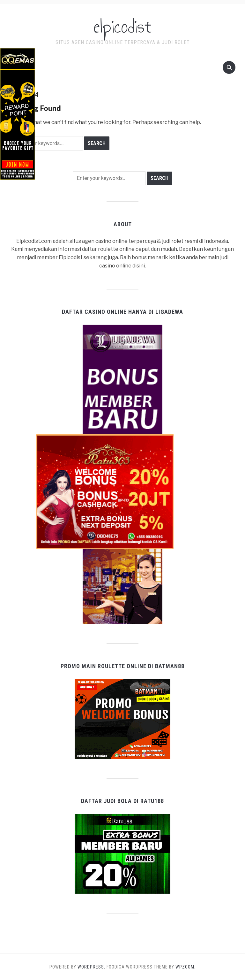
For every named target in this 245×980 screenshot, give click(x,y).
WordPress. (91, 967)
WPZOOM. (186, 967)
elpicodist (122, 27)
